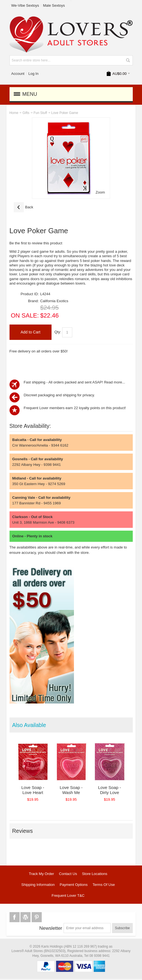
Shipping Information (38, 885)
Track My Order (41, 875)
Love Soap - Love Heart (34, 791)
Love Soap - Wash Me (75, 791)
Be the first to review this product (36, 243)
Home (14, 113)
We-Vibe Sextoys (25, 5)
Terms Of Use (104, 885)
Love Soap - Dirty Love (116, 791)
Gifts (26, 113)
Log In (33, 74)
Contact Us (68, 875)
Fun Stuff (40, 113)
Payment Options (74, 885)
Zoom (100, 192)
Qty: (58, 332)
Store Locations (95, 875)
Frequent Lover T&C (68, 896)
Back (24, 207)
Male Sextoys (54, 5)
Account (18, 74)
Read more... (114, 382)
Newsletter (51, 929)
